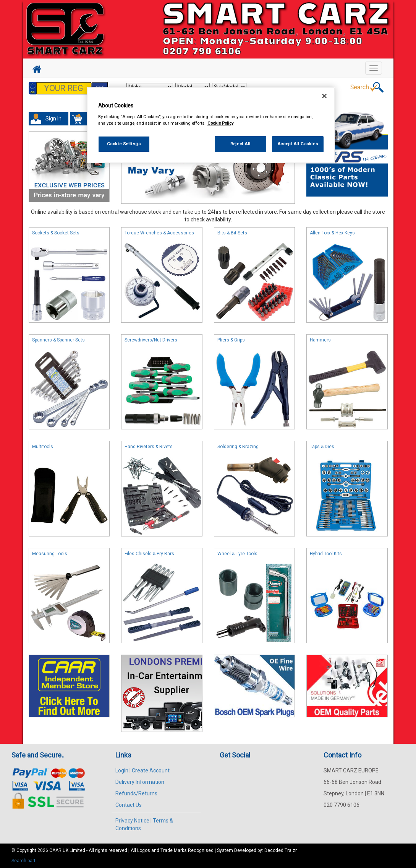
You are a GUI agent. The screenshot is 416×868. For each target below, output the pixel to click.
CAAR (55, 850)
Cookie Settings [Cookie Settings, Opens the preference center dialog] (124, 144)
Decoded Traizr (281, 850)
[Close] (324, 96)
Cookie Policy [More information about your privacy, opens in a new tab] (220, 123)
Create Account (151, 770)
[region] (211, 125)
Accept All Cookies (298, 144)
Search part (23, 861)
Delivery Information (140, 782)
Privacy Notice (132, 821)
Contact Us (129, 805)
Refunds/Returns (136, 793)
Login (122, 770)
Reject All (240, 144)
